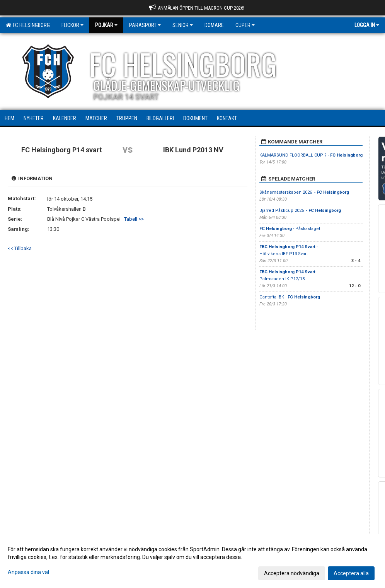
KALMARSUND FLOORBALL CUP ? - (311, 155)
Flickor (72, 25)
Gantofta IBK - (290, 297)
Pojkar (106, 25)
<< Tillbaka (20, 248)
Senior (183, 25)
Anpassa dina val (28, 572)
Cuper (245, 25)
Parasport (145, 25)
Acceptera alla (351, 573)
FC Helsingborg (28, 25)
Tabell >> (134, 219)
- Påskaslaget (290, 229)
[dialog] (192, 561)
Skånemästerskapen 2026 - (304, 192)
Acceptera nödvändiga (292, 573)
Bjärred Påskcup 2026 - (300, 210)
